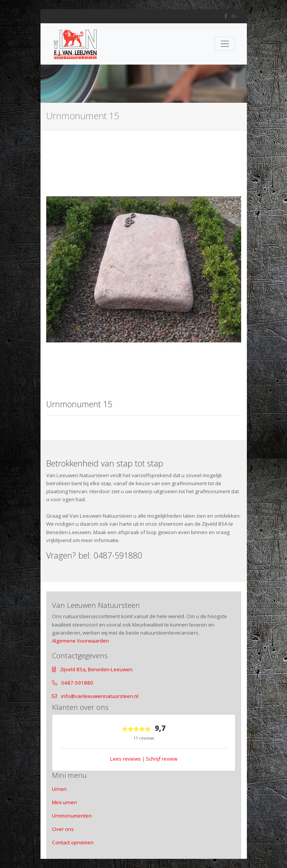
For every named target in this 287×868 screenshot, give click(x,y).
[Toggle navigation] (225, 44)
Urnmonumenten (72, 816)
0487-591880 (77, 683)
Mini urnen (64, 802)
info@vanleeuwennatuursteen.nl (100, 696)
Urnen (59, 789)
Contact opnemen (73, 842)
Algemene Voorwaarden (80, 641)
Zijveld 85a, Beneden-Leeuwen (96, 669)
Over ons (63, 829)
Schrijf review (162, 759)
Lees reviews (126, 759)
